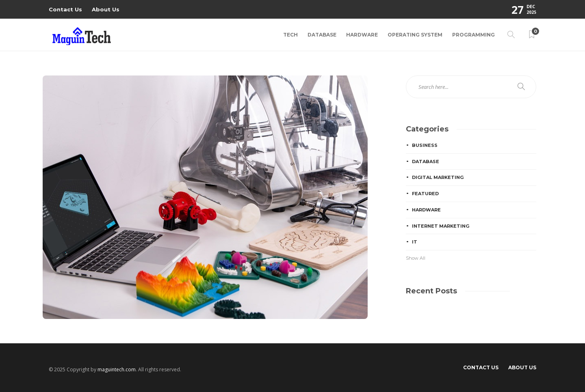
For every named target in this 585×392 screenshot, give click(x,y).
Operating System (415, 35)
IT (415, 242)
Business (425, 145)
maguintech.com (117, 369)
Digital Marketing (438, 177)
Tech (290, 35)
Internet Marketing (441, 226)
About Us (106, 9)
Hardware (362, 35)
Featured (425, 194)
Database (322, 35)
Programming (473, 35)
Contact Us (65, 9)
